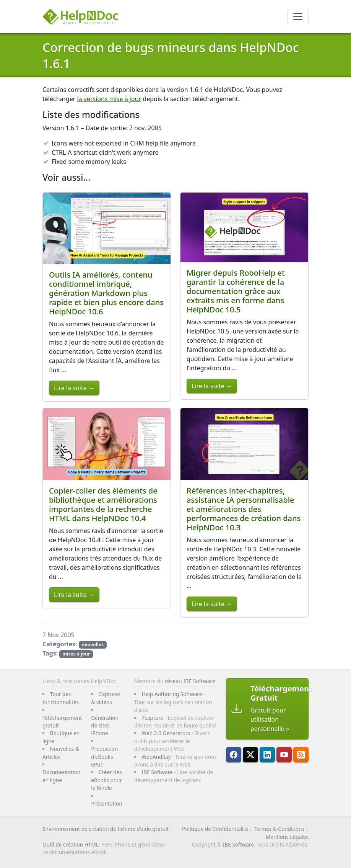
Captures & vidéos (106, 698)
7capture (153, 718)
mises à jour (76, 654)
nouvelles (92, 645)
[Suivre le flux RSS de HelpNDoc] (301, 755)
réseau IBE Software (190, 681)
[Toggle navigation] (298, 16)
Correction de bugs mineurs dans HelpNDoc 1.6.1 (171, 55)
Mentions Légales (287, 837)
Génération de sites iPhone (105, 726)
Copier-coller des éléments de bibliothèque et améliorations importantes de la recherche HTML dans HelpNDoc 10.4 (103, 504)
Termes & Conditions (279, 829)
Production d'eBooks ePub (104, 757)
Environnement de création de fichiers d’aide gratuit (106, 829)
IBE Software (157, 772)
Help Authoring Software (172, 694)
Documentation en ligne (61, 776)
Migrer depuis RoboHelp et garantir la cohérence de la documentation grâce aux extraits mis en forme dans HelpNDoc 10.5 (236, 291)
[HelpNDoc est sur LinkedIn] (267, 755)
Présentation (106, 803)
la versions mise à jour (109, 99)
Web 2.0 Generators (166, 733)
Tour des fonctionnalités (61, 698)
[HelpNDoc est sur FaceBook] (234, 755)
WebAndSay (156, 757)
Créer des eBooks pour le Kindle (106, 780)
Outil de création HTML (71, 844)
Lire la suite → (74, 388)
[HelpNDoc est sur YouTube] (284, 755)
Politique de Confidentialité (215, 829)
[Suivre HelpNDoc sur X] (250, 755)
